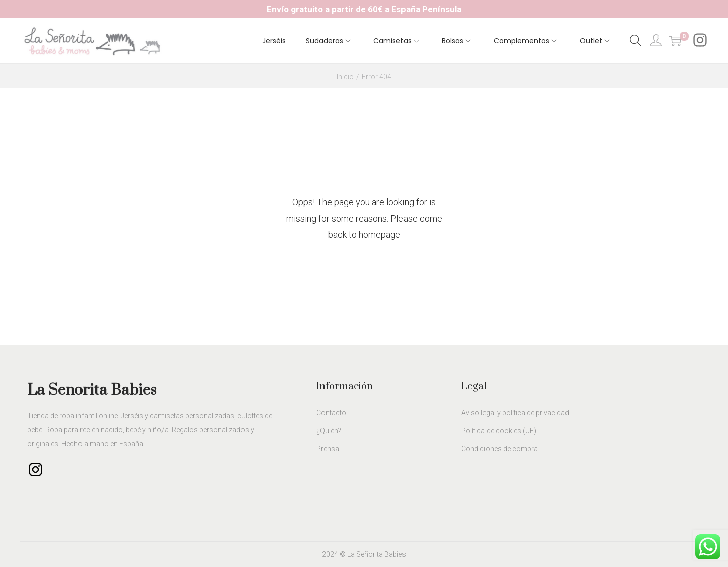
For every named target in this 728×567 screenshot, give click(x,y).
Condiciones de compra (500, 449)
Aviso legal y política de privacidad (515, 413)
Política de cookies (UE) (499, 431)
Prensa (328, 449)
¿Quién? (329, 431)
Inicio (345, 77)
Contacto (331, 413)
